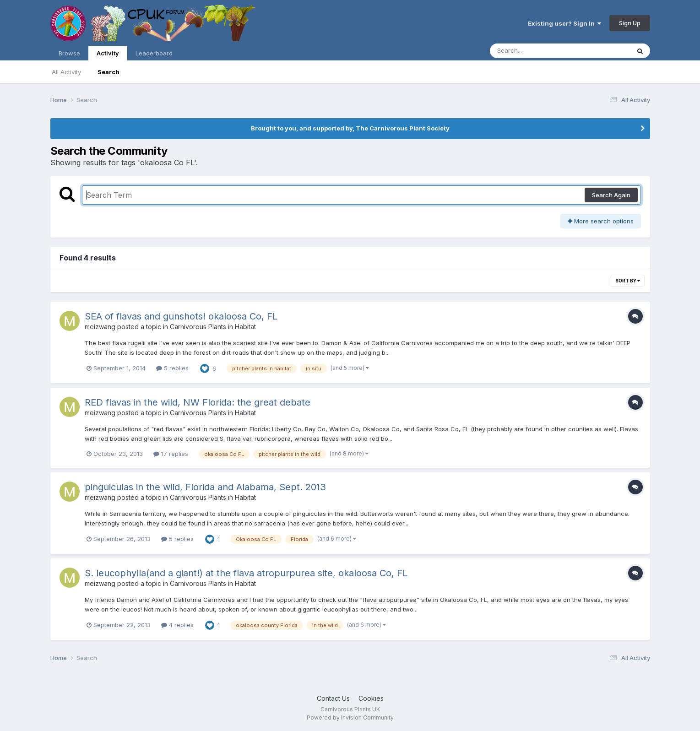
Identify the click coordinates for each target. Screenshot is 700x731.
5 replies (172, 368)
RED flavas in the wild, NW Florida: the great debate (198, 402)
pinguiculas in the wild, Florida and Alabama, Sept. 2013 (205, 487)
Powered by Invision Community (350, 717)
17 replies (171, 454)
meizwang (100, 327)
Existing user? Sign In (564, 23)
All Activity (66, 72)
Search (109, 72)
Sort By (628, 281)
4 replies (177, 625)
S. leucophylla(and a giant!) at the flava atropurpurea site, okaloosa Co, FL (246, 573)
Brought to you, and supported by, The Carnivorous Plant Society (350, 128)
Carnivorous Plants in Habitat (213, 327)
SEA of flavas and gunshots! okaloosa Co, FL (181, 316)
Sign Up (630, 23)
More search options (601, 221)
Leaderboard (154, 53)
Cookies (371, 698)
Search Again (611, 195)
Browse (69, 53)
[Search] (535, 51)
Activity (108, 55)
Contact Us (333, 698)
